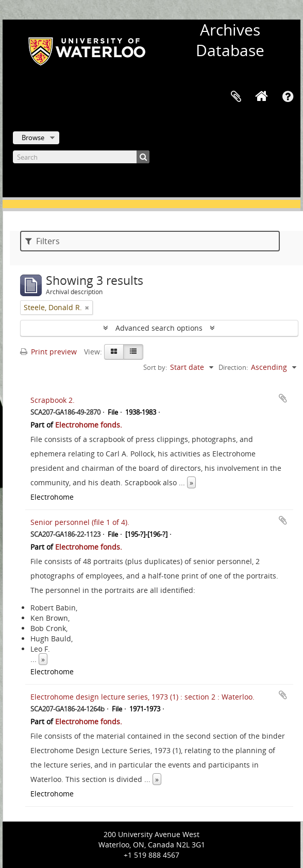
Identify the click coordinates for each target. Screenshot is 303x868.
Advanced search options (159, 328)
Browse (33, 138)
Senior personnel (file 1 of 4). (80, 522)
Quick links (288, 97)
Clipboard (236, 97)
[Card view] (114, 352)
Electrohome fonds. (89, 425)
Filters (43, 241)
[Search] (81, 157)
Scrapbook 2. (53, 400)
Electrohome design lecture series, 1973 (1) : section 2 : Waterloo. (142, 697)
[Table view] (133, 352)
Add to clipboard (283, 398)
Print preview (48, 352)
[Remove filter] (87, 308)
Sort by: (155, 367)
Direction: (233, 367)
